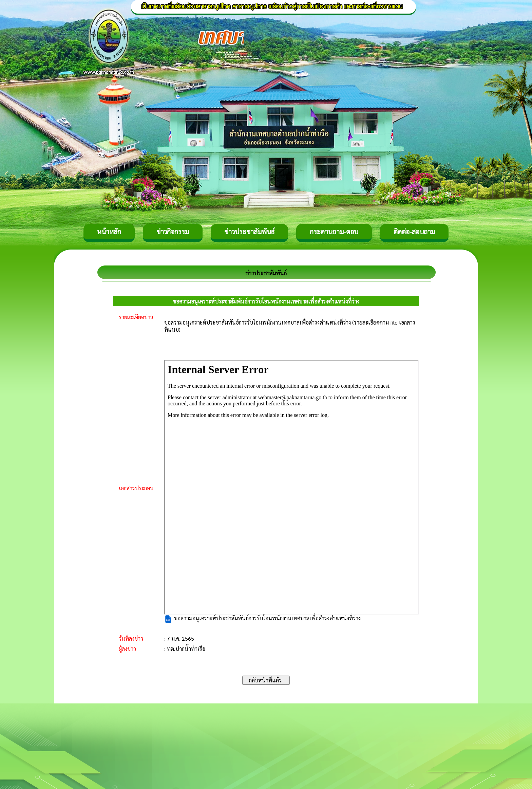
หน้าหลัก (109, 232)
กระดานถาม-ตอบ (334, 232)
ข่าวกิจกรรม (173, 232)
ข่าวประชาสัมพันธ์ (249, 232)
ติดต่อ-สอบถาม (414, 232)
